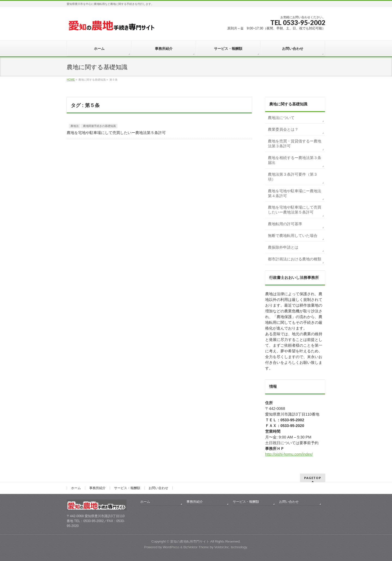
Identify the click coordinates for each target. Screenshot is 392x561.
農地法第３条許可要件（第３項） (293, 177)
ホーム (76, 488)
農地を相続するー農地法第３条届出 (295, 160)
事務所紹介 (97, 488)
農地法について (281, 118)
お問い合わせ (158, 488)
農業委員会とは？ (283, 129)
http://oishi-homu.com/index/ (289, 454)
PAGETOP (313, 478)
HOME (71, 80)
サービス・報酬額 (127, 488)
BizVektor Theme (196, 547)
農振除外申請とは (283, 247)
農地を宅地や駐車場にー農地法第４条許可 (295, 193)
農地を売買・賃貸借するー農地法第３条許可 (295, 144)
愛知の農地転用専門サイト (190, 541)
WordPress (171, 547)
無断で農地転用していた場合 (293, 236)
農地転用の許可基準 (285, 224)
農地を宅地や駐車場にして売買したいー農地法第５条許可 (116, 133)
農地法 (75, 126)
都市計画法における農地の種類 (295, 259)
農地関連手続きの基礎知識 (99, 126)
